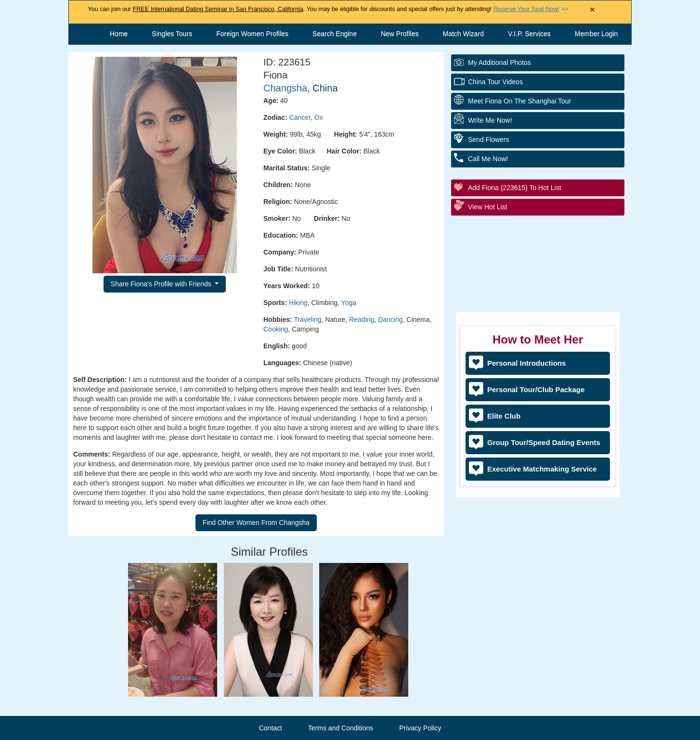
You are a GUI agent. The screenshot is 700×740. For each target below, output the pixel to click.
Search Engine (335, 34)
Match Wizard (464, 34)
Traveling (308, 319)
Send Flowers (489, 140)
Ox (319, 117)
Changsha (285, 88)
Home (119, 34)
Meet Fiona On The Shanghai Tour (519, 101)
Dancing (390, 319)
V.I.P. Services (529, 34)
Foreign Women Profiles (252, 34)
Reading (362, 319)
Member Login (596, 34)
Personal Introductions (526, 363)
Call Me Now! (488, 159)
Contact (271, 728)
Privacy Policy (420, 728)
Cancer (300, 117)
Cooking (276, 329)
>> (531, 9)
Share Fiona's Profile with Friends (162, 284)
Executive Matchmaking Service (542, 469)
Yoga (349, 303)
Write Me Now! (490, 120)
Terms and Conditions (341, 728)
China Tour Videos (495, 82)
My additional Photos (499, 63)
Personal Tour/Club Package (536, 389)
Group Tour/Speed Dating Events (544, 442)
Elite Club (504, 416)
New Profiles (400, 34)
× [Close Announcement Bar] (592, 10)
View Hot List (487, 207)
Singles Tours (172, 34)
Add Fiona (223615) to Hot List (515, 188)
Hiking (298, 303)
